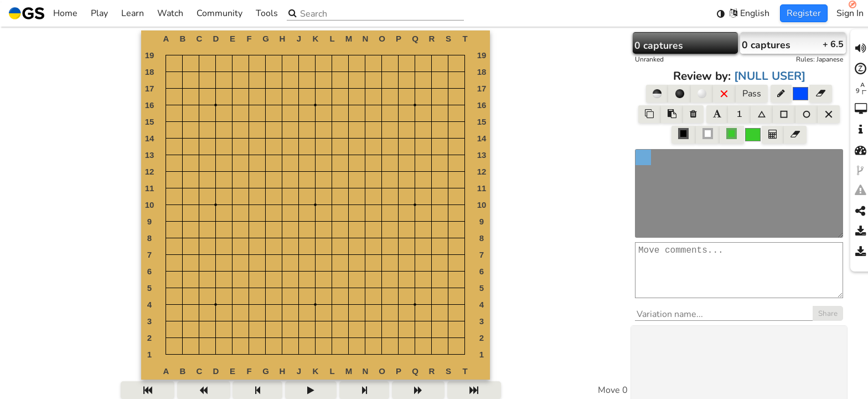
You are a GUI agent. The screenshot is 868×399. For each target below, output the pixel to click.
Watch (170, 13)
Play (99, 13)
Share (828, 325)
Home (43, 13)
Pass (752, 94)
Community (219, 13)
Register (804, 13)
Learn (133, 13)
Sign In (850, 13)
